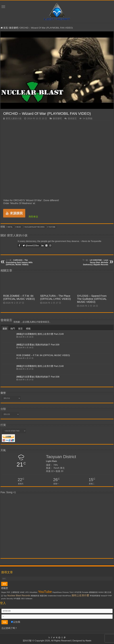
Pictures (66, 592)
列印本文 (33, 217)
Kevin (88, 641)
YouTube (52, 227)
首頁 (4, 28)
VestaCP (104, 596)
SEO (23, 599)
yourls (4, 599)
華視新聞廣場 (95, 596)
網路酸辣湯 (35, 596)
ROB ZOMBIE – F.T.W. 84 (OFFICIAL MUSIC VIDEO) (19, 297)
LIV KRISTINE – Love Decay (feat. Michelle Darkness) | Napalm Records (96, 262)
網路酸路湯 (93, 592)
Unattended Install (54, 596)
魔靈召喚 (43, 596)
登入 (29, 322)
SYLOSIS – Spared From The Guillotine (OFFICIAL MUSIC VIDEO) (92, 299)
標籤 (28, 329)
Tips (5, 596)
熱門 (13, 329)
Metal (10, 227)
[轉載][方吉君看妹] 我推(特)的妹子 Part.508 (38, 377)
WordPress (67, 596)
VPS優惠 (17, 599)
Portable (85, 592)
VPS (27, 592)
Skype (4, 592)
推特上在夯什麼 (80, 595)
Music (19, 227)
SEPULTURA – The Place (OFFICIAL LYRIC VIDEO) (55, 297)
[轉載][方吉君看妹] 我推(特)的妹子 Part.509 (38, 345)
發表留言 (72, 119)
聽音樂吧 (14, 28)
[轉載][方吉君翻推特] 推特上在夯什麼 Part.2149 (40, 334)
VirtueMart (33, 592)
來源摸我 (14, 213)
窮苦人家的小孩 (14, 119)
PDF (8, 592)
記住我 (16, 622)
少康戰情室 (15, 592)
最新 (5, 329)
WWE (22, 592)
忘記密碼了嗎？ (9, 628)
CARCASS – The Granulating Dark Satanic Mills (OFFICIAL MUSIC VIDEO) (19, 262)
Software (29, 599)
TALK (71, 592)
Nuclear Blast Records (35, 227)
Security (10, 599)
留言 (20, 329)
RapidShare (57, 592)
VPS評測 (78, 592)
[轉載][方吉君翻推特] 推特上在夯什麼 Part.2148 (40, 366)
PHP (110, 596)
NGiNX (101, 592)
